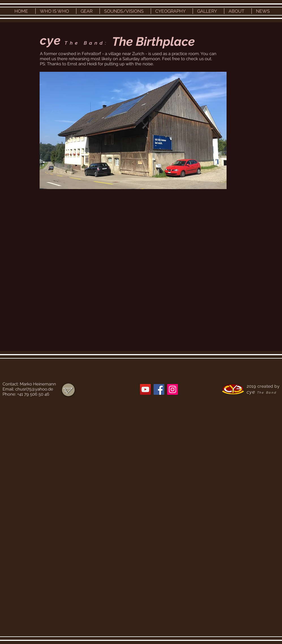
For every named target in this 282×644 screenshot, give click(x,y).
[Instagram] (173, 389)
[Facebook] (159, 389)
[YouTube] (145, 389)
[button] (56, 11)
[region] (68, 390)
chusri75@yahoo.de (34, 389)
